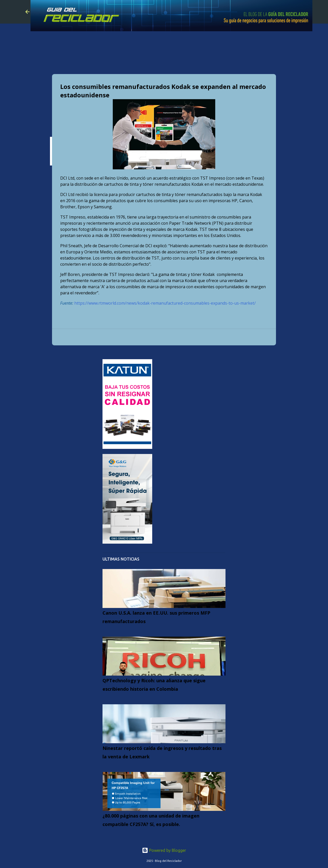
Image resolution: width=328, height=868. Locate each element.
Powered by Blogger (164, 850)
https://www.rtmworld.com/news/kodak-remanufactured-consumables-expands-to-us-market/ (165, 303)
